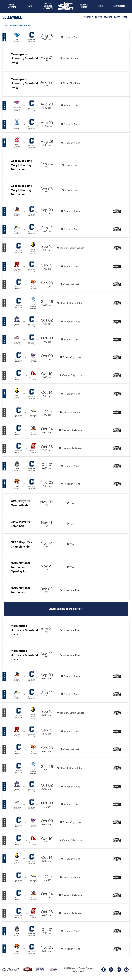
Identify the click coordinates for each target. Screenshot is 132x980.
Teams (29, 6)
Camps (117, 17)
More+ (125, 17)
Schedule (89, 17)
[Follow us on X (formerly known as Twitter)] (111, 970)
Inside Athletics (12, 6)
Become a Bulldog (84, 6)
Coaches (108, 17)
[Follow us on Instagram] (119, 970)
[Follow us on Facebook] (103, 970)
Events (100, 6)
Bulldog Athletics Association (48, 6)
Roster (98, 17)
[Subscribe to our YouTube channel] (126, 970)
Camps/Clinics (119, 6)
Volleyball (12, 17)
